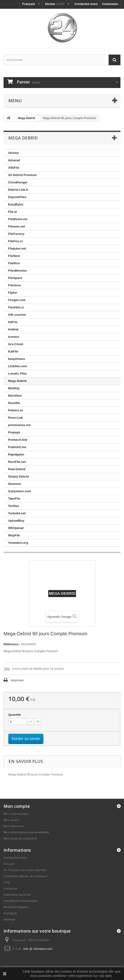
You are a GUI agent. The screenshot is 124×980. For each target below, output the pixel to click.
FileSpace (15, 278)
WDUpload (16, 528)
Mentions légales (16, 907)
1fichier (14, 153)
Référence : (12, 644)
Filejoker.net (17, 248)
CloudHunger (18, 182)
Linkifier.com (18, 366)
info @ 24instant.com (38, 949)
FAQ (7, 882)
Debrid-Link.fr (18, 190)
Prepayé (14, 432)
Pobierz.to (16, 410)
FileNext (14, 256)
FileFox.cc (16, 241)
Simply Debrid (18, 476)
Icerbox (14, 337)
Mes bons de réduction (20, 838)
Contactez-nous (86, 4)
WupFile (14, 535)
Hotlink (13, 329)
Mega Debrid (17, 381)
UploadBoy (16, 521)
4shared (14, 160)
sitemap (9, 919)
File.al (12, 212)
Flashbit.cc (16, 307)
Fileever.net (17, 226)
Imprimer (17, 680)
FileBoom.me (18, 219)
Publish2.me (17, 447)
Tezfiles (14, 506)
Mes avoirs (11, 820)
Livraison (10, 889)
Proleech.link (18, 440)
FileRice (14, 263)
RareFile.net (17, 462)
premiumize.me (19, 425)
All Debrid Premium (22, 175)
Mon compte (17, 806)
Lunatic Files (17, 374)
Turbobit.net (17, 513)
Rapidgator (16, 454)
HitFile (13, 322)
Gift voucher (17, 315)
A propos (10, 913)
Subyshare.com (20, 491)
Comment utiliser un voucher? (26, 876)
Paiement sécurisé (17, 895)
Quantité (15, 715)
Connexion (110, 4)
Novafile (14, 403)
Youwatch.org (18, 543)
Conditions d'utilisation (21, 901)
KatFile (13, 351)
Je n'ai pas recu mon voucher (25, 870)
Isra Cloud (16, 344)
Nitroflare (15, 396)
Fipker (13, 293)
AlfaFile (14, 168)
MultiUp (14, 388)
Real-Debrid (17, 469)
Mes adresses (14, 826)
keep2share (17, 359)
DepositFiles (17, 197)
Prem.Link (16, 418)
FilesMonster (18, 271)
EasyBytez (16, 204)
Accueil (9, 864)
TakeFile (14, 499)
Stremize (14, 484)
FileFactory (16, 234)
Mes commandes (16, 814)
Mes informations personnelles (26, 832)
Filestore (14, 285)
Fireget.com (17, 300)
